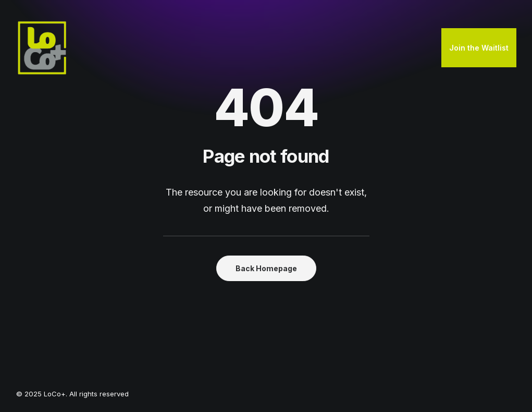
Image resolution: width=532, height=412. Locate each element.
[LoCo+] (42, 48)
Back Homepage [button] (266, 268)
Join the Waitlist (479, 48)
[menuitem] (479, 48)
